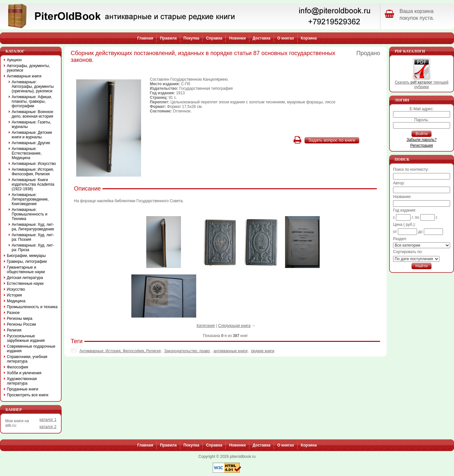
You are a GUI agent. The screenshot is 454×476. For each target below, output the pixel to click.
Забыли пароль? (422, 140)
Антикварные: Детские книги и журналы (32, 135)
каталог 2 (48, 427)
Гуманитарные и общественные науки (26, 270)
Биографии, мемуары (26, 256)
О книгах (286, 38)
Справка (214, 38)
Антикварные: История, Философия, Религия (120, 351)
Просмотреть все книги (28, 395)
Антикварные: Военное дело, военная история (32, 114)
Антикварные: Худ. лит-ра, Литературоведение (33, 227)
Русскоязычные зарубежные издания (26, 338)
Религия (14, 330)
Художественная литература (22, 381)
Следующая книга (234, 326)
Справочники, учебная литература (27, 359)
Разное (13, 313)
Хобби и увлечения (24, 373)
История (14, 295)
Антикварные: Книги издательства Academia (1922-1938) (33, 184)
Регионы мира (20, 319)
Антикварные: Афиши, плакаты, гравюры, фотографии (32, 101)
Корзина (309, 38)
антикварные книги (230, 351)
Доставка (262, 38)
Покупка (191, 38)
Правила (168, 38)
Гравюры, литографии (27, 261)
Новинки (237, 38)
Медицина (16, 301)
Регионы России (21, 324)
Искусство (16, 289)
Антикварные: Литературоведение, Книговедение (30, 199)
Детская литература (25, 278)
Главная (145, 38)
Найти (422, 266)
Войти (421, 134)
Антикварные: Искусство (34, 164)
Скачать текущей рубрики (421, 83)
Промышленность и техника (32, 307)
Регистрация (422, 145)
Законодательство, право (187, 351)
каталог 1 (48, 420)
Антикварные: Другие (31, 143)
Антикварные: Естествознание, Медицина (27, 153)
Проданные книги (23, 389)
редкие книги (263, 351)
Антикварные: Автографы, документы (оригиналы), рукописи (33, 87)
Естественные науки (25, 284)
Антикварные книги (24, 76)
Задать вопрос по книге (332, 140)
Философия (18, 367)
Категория (206, 326)
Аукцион (14, 60)
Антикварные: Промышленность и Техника (30, 214)
